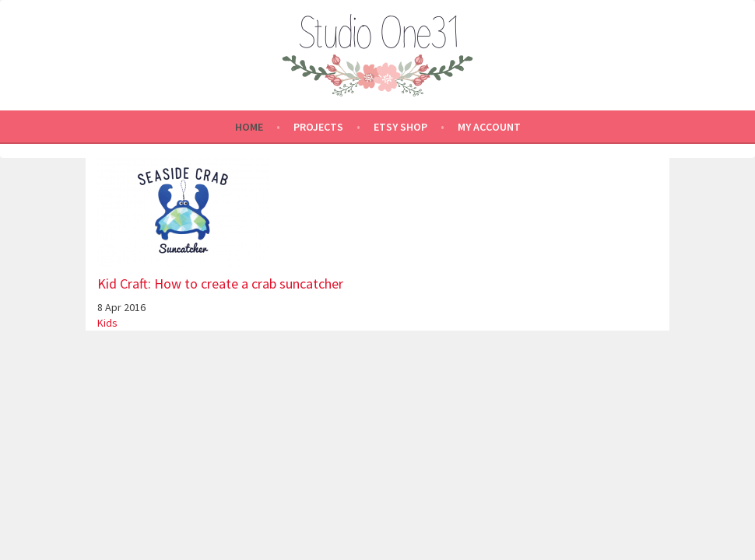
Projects (318, 127)
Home (249, 127)
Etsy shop (400, 127)
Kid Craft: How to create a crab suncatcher (220, 283)
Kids (107, 323)
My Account (489, 127)
